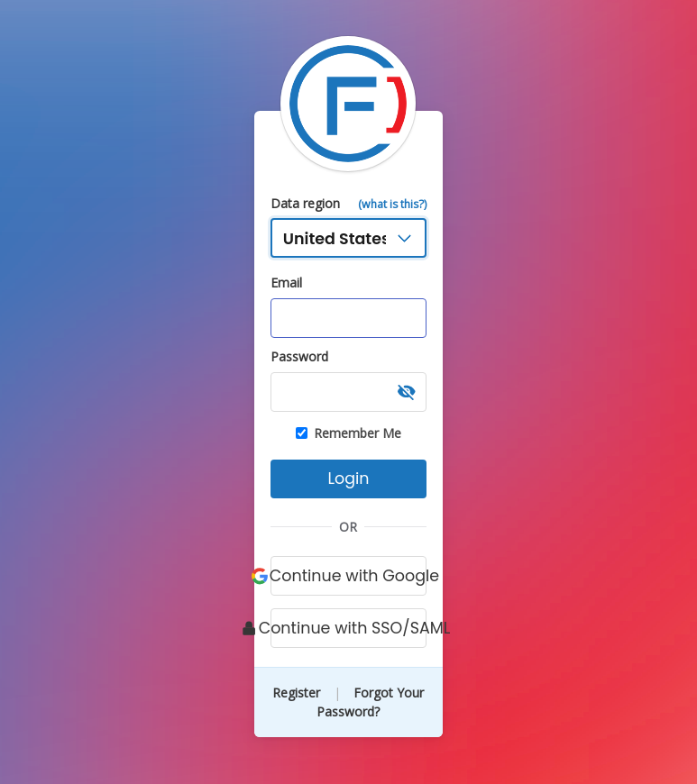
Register (298, 693)
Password (299, 356)
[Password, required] (349, 392)
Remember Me (348, 433)
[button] (408, 392)
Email (286, 283)
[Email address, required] (349, 318)
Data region (305, 203)
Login (348, 479)
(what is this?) (392, 204)
